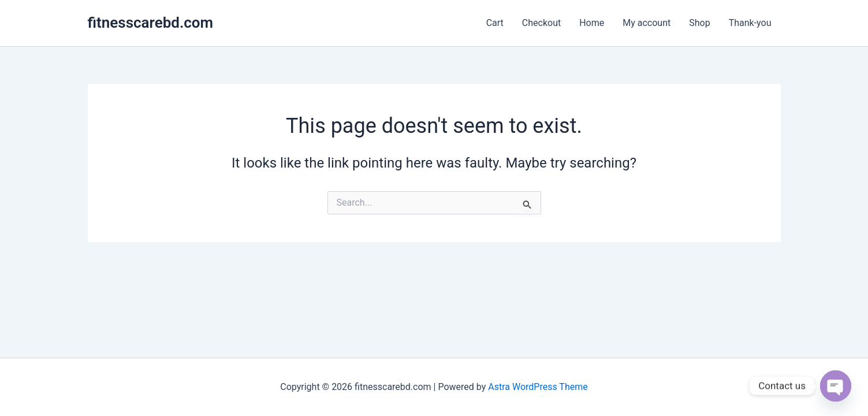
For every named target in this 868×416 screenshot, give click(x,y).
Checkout (541, 23)
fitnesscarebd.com (151, 23)
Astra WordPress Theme (538, 387)
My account (647, 23)
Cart (495, 23)
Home (592, 23)
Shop (699, 23)
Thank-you (750, 23)
